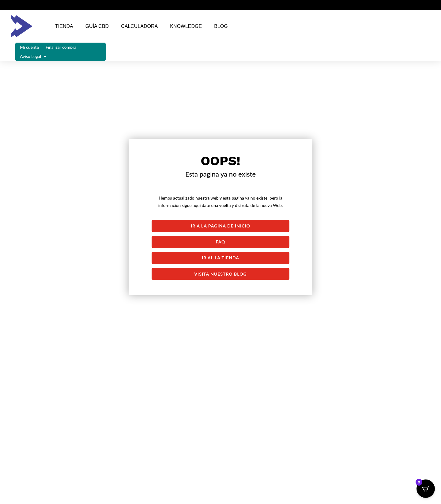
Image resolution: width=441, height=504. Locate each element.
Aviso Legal (30, 57)
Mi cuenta (29, 47)
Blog (221, 26)
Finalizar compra (61, 47)
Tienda (64, 26)
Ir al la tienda (221, 258)
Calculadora (139, 26)
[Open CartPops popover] (426, 489)
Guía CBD (97, 26)
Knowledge (186, 26)
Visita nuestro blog (220, 274)
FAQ (221, 242)
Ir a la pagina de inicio (221, 226)
